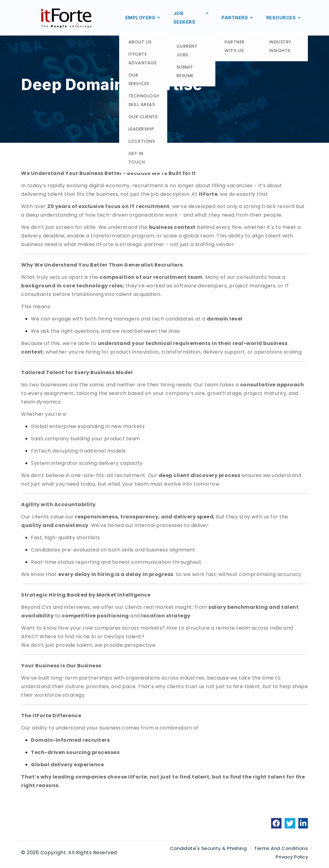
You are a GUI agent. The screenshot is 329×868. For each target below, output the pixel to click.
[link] (276, 823)
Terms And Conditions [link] (281, 848)
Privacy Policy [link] (292, 857)
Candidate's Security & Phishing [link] (208, 848)
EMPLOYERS (143, 18)
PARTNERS (238, 18)
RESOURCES (284, 18)
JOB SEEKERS (191, 18)
